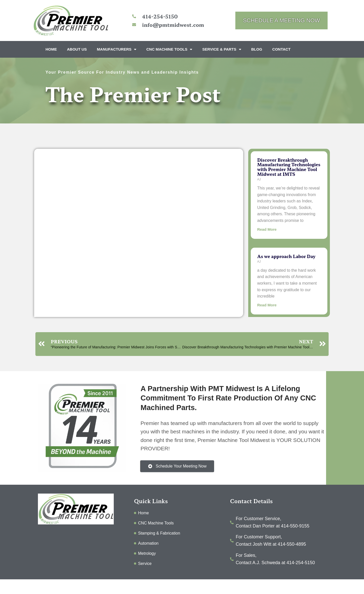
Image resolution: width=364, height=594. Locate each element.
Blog (257, 49)
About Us (77, 49)
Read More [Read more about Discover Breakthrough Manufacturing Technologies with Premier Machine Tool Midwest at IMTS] (267, 229)
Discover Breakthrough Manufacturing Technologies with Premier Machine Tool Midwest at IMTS (289, 167)
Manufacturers (117, 49)
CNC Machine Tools (169, 49)
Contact (281, 49)
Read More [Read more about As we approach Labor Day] (267, 305)
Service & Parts (222, 49)
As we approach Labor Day (286, 256)
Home (51, 49)
